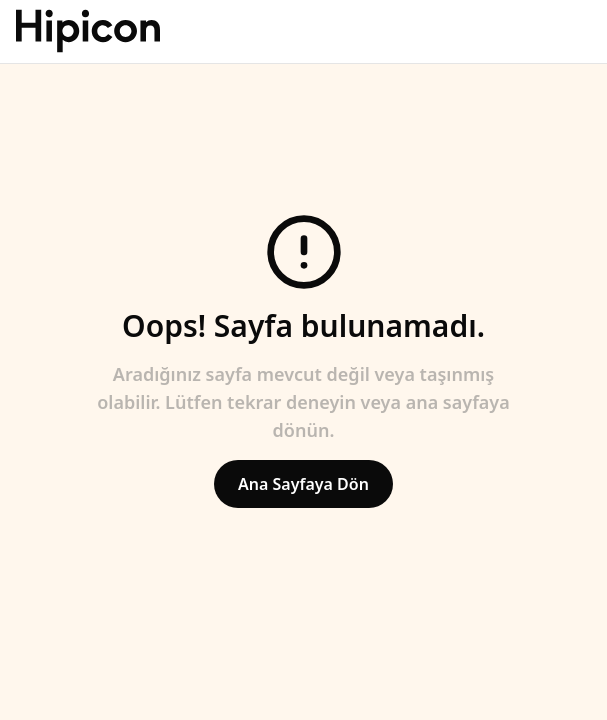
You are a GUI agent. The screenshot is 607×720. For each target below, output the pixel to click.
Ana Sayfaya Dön (303, 484)
